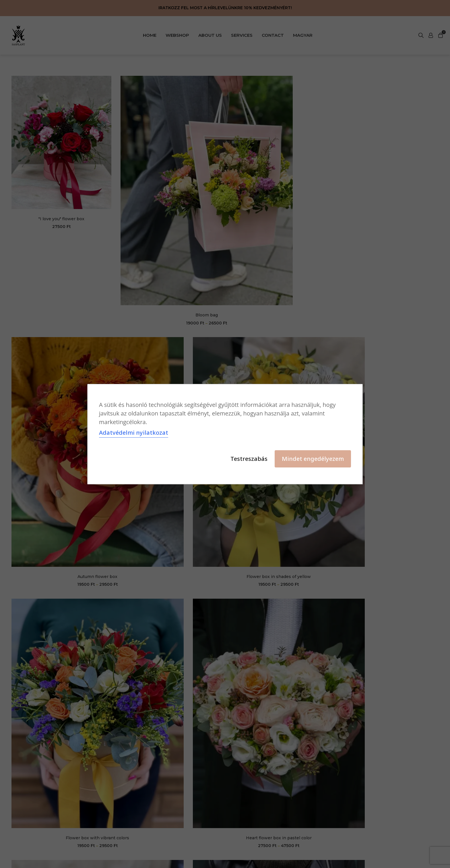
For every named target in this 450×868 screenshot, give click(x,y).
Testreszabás (249, 459)
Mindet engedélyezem (313, 459)
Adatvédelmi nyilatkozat (134, 433)
